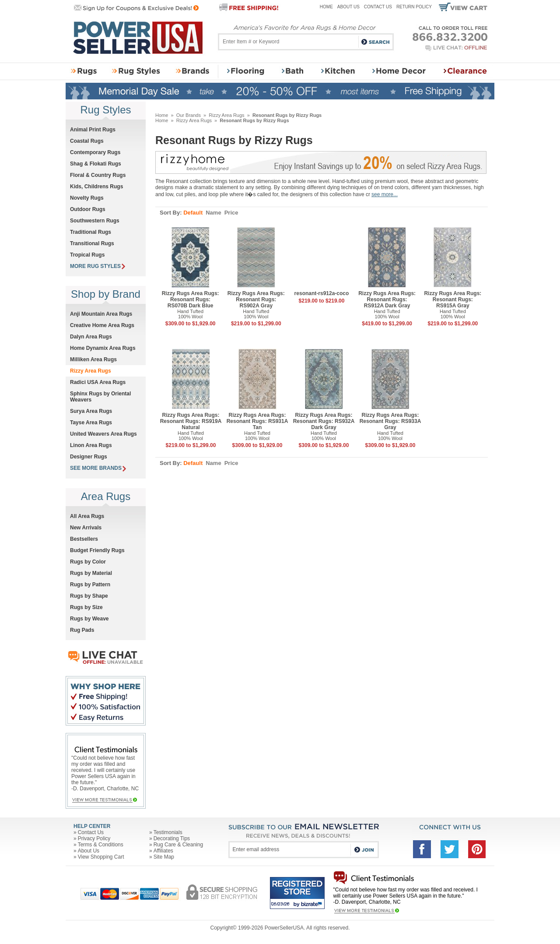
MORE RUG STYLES (98, 266)
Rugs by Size (86, 607)
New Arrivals (86, 528)
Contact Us (378, 7)
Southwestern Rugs (95, 221)
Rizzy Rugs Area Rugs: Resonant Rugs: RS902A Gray (256, 299)
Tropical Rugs (87, 255)
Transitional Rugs (92, 243)
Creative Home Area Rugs (102, 325)
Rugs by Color (88, 562)
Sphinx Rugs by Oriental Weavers (100, 397)
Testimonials (168, 832)
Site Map (164, 857)
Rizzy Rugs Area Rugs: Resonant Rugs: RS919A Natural (191, 421)
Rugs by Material (91, 573)
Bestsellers (84, 539)
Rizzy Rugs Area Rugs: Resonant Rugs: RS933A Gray (390, 421)
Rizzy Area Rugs (226, 115)
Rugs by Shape (89, 596)
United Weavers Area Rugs (103, 434)
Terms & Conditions (101, 845)
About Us (348, 7)
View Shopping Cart (101, 857)
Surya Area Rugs (91, 411)
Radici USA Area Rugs (98, 382)
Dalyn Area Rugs (91, 337)
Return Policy (414, 7)
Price (231, 213)
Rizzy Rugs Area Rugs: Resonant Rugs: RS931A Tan (257, 421)
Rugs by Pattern (90, 585)
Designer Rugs (89, 457)
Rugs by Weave (89, 619)
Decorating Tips (172, 838)
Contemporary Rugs (95, 152)
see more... (385, 194)
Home (326, 7)
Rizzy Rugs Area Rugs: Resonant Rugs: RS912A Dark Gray (387, 299)
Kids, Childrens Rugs (96, 187)
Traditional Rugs (91, 232)
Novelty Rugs (87, 198)
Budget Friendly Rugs (97, 550)
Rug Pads (82, 630)
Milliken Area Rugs (93, 359)
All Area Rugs (87, 516)
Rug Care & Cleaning (178, 845)
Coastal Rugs (87, 141)
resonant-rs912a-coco (322, 293)
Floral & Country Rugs (98, 175)
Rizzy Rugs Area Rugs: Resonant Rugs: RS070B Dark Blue (191, 299)
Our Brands (189, 115)
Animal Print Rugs (93, 130)
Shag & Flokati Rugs (96, 164)
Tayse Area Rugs (91, 423)
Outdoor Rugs (88, 209)
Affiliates (163, 851)
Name (213, 213)
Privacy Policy (94, 838)
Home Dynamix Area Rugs (103, 348)
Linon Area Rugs (91, 445)
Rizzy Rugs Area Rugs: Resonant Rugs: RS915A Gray (453, 299)
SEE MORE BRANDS (98, 468)
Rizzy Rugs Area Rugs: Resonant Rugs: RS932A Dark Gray (324, 421)
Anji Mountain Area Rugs (101, 314)
